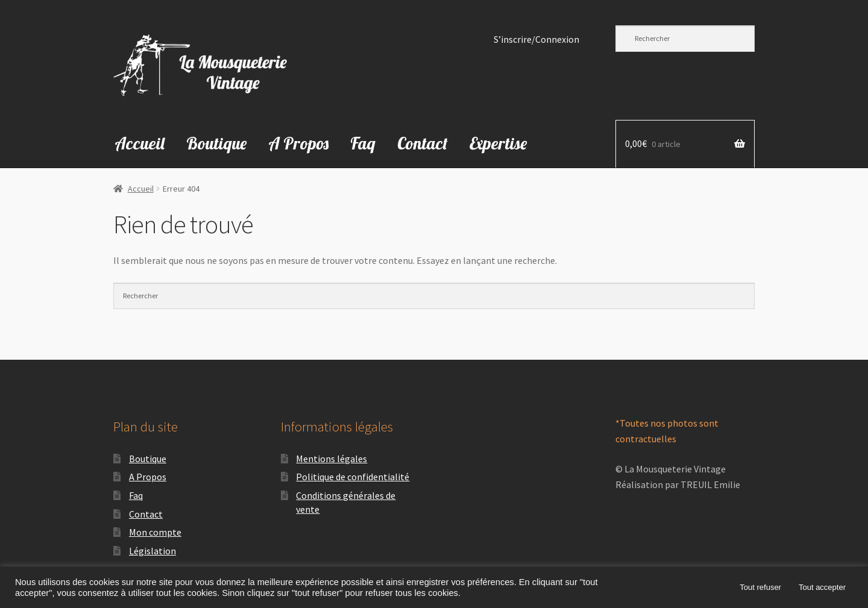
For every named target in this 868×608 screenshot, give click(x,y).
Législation (153, 551)
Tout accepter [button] (822, 587)
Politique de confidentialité (353, 477)
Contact (423, 143)
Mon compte (155, 532)
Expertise (498, 143)
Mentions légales (332, 459)
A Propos (298, 143)
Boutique (216, 143)
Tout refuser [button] (760, 587)
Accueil (140, 143)
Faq (363, 143)
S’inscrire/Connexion (536, 39)
